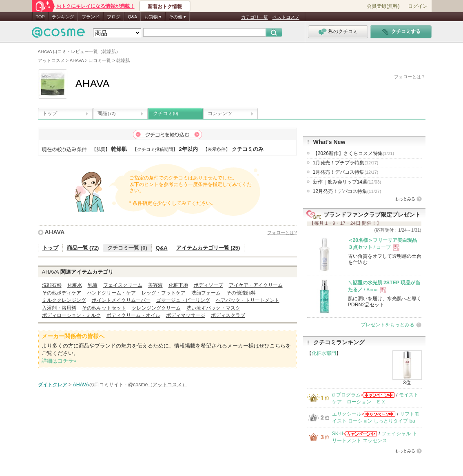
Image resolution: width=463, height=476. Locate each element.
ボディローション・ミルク (71, 315)
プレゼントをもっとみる (388, 325)
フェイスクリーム (123, 285)
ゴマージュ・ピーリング (183, 300)
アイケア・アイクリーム (256, 285)
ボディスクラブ (228, 315)
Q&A (132, 17)
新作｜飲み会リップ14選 (347, 182)
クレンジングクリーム (156, 308)
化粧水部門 (324, 353)
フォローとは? (282, 232)
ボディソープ (208, 285)
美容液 (155, 285)
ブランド (91, 17)
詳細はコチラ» (59, 361)
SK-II (338, 434)
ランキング (63, 17)
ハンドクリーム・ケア (111, 293)
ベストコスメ (286, 17)
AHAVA (55, 232)
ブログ (114, 17)
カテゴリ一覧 (255, 17)
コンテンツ (220, 113)
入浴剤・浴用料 (59, 308)
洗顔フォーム (206, 293)
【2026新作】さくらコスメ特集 (354, 153)
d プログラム (346, 395)
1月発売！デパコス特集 (346, 172)
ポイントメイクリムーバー (121, 300)
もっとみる (405, 199)
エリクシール (347, 414)
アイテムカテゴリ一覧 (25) (208, 248)
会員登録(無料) (383, 6)
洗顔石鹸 (52, 285)
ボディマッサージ (186, 315)
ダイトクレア (53, 385)
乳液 (93, 285)
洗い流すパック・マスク (213, 308)
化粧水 (75, 285)
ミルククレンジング (64, 300)
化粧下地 (178, 285)
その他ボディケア (62, 293)
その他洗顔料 (241, 293)
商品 (106, 113)
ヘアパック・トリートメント (248, 300)
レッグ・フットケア (164, 293)
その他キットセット (104, 308)
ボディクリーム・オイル (133, 315)
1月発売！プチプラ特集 (346, 163)
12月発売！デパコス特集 (347, 191)
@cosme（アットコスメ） (158, 385)
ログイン (418, 6)
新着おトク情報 (165, 7)
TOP (40, 17)
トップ (50, 113)
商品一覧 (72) (83, 248)
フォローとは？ (410, 77)
